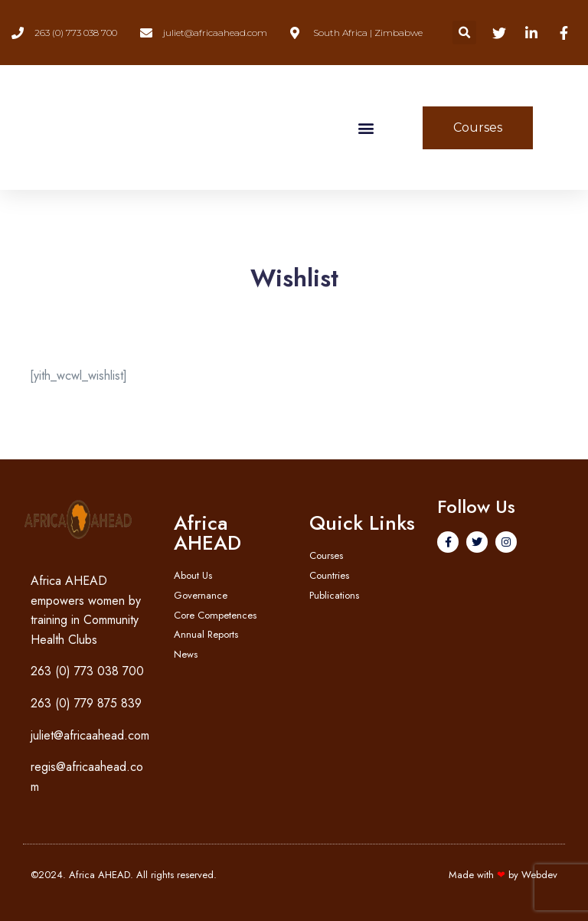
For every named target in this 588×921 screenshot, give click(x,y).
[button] (464, 33)
